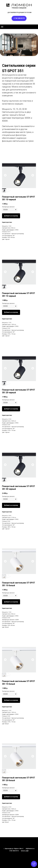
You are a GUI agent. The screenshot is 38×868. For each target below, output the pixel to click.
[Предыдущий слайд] (5, 175)
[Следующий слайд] (33, 175)
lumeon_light (25, 851)
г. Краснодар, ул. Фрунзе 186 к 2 (13, 849)
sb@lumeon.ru (30, 849)
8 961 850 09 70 (14, 851)
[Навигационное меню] (2, 27)
